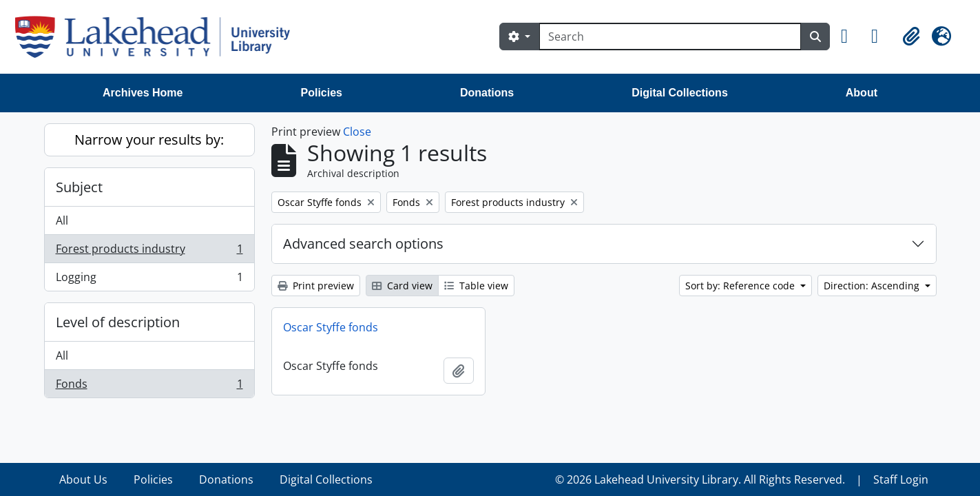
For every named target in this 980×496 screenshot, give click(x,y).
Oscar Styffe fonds (331, 327)
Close (357, 132)
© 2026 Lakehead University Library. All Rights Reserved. (700, 479)
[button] (851, 37)
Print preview (316, 286)
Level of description (118, 322)
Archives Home (143, 93)
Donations (487, 93)
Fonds (149, 386)
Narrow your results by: (149, 139)
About (862, 93)
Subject (79, 187)
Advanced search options (363, 244)
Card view (402, 286)
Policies (322, 93)
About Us (83, 479)
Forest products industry (149, 252)
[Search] (670, 37)
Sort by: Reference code (741, 286)
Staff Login (901, 479)
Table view (476, 286)
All (62, 220)
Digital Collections (680, 93)
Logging (149, 280)
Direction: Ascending (873, 286)
